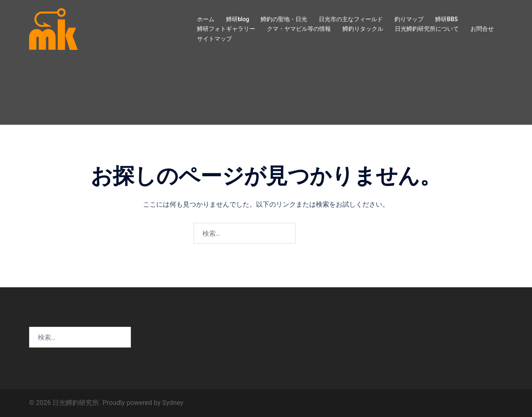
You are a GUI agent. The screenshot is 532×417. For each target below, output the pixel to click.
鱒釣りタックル (363, 29)
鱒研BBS (446, 19)
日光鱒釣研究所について (427, 29)
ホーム (206, 19)
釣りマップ (409, 19)
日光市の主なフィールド (351, 19)
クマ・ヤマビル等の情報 (299, 29)
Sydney (173, 403)
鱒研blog (238, 19)
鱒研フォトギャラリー (226, 29)
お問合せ (482, 29)
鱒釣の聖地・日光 (284, 19)
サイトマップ (214, 39)
